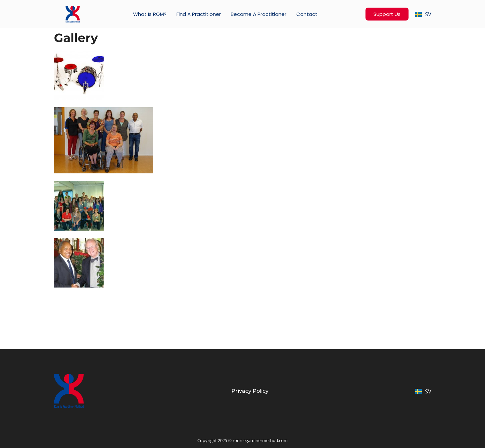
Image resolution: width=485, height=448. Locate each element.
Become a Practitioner (259, 14)
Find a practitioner (199, 14)
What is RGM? (150, 14)
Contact (307, 14)
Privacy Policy (250, 391)
